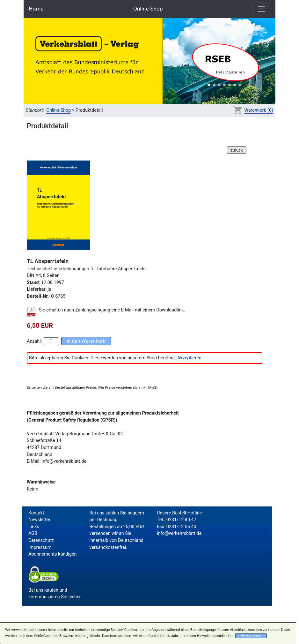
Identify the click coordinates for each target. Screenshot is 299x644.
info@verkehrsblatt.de (179, 533)
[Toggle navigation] (261, 9)
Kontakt (36, 513)
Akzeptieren (189, 358)
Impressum (40, 547)
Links (34, 527)
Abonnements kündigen (53, 554)
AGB (33, 533)
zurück (237, 150)
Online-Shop (148, 9)
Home (36, 9)
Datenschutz (41, 540)
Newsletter (39, 520)
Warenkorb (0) (259, 110)
